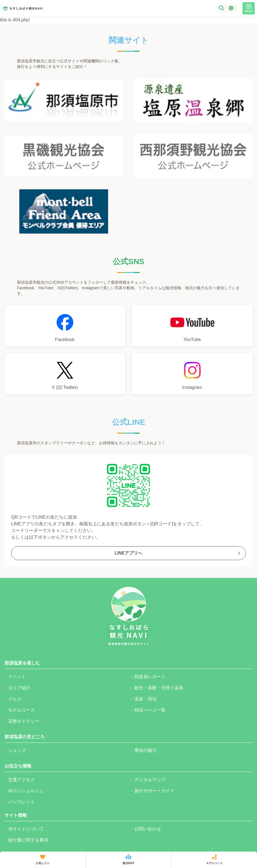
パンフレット (21, 802)
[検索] (222, 8)
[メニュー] (249, 8)
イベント (17, 677)
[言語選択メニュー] (231, 8)
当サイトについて (26, 829)
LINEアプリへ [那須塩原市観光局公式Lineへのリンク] (178, 553)
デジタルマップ (150, 780)
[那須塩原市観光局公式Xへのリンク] (65, 374)
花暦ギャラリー (24, 721)
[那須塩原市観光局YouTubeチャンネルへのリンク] (192, 326)
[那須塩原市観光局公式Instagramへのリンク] (192, 374)
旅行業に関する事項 (28, 840)
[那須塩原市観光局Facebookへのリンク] (65, 326)
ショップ (17, 750)
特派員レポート (150, 677)
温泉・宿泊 (146, 699)
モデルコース (21, 710)
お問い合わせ (148, 829)
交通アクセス (21, 780)
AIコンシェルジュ (26, 791)
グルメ (15, 699)
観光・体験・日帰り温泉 (159, 688)
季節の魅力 (146, 750)
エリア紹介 (19, 688)
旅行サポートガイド (154, 791)
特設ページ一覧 (150, 710)
